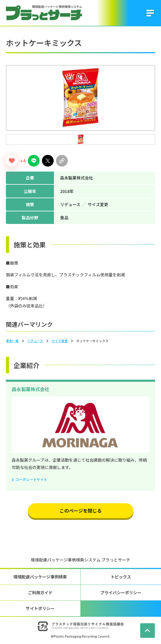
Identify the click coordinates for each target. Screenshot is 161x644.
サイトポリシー (40, 608)
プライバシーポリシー (121, 592)
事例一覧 (12, 341)
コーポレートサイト (31, 479)
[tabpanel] (80, 98)
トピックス (121, 577)
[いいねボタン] (12, 161)
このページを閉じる (81, 511)
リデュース (35, 341)
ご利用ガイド (40, 592)
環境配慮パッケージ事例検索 (40, 577)
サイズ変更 (60, 341)
